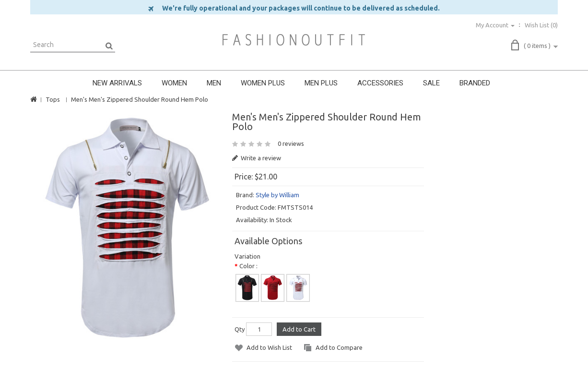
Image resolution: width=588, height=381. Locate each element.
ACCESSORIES (380, 83)
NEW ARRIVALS (117, 83)
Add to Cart (299, 329)
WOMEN (174, 83)
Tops (53, 99)
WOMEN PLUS (263, 83)
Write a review (257, 158)
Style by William (277, 195)
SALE (431, 83)
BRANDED (475, 83)
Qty (240, 329)
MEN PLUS (321, 83)
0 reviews (291, 143)
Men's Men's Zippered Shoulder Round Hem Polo (140, 99)
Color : (248, 266)
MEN (214, 83)
